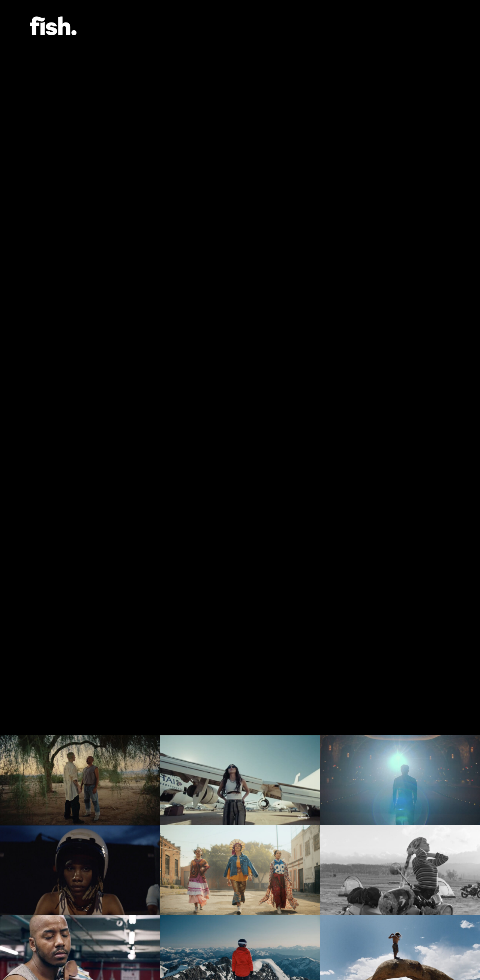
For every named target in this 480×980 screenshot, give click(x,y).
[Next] (446, 367)
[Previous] (34, 367)
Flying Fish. (53, 26)
